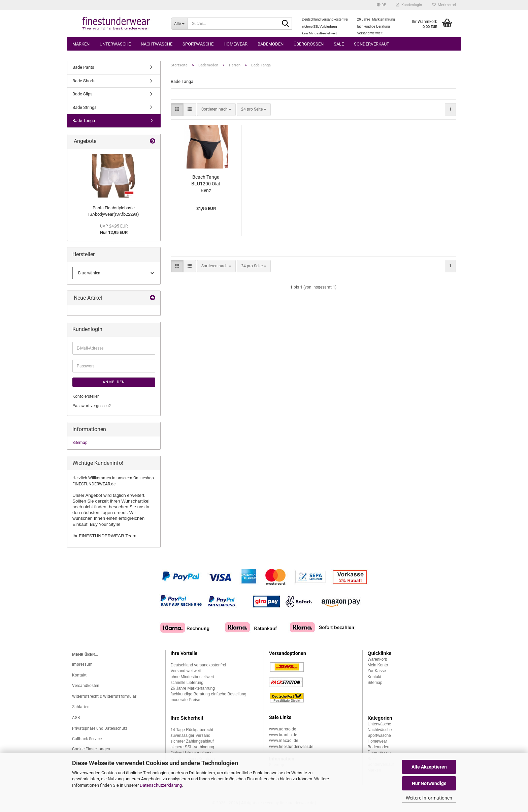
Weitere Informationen (429, 798)
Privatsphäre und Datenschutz (100, 728)
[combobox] (216, 109)
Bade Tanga (84, 121)
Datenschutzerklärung (161, 785)
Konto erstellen (86, 396)
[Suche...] (179, 24)
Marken (81, 44)
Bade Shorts (84, 81)
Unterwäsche (115, 44)
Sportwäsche (198, 44)
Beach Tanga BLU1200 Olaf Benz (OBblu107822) (206, 184)
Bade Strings (85, 107)
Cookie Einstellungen (91, 749)
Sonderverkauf (371, 44)
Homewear (236, 44)
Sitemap (80, 443)
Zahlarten (81, 707)
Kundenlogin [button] (409, 5)
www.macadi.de (284, 741)
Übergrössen (309, 44)
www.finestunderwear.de (291, 747)
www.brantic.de (283, 735)
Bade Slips (82, 94)
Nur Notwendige (429, 783)
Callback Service (87, 739)
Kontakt (79, 675)
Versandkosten (86, 686)
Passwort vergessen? (92, 406)
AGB (76, 718)
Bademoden (271, 44)
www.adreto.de (283, 729)
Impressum (82, 664)
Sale (339, 44)
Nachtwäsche (157, 44)
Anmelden (114, 382)
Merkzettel (444, 5)
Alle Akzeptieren (429, 767)
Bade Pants (83, 67)
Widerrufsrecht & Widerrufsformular (104, 696)
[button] (381, 5)
